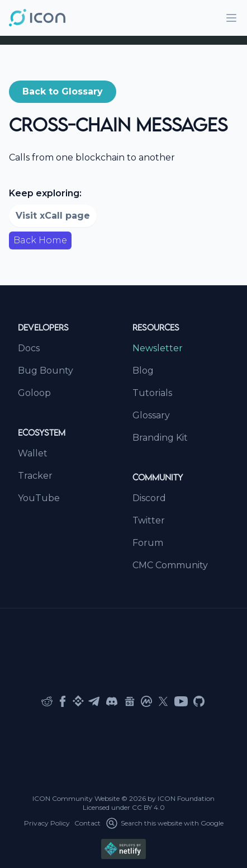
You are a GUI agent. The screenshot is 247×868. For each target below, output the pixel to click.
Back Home (40, 240)
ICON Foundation (186, 798)
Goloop (34, 393)
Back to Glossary (63, 91)
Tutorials (152, 393)
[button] (63, 92)
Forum (148, 543)
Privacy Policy (47, 823)
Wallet (33, 453)
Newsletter (158, 348)
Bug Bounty (46, 371)
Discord (149, 498)
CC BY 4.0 (148, 807)
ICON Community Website (76, 798)
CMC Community (170, 565)
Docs (29, 348)
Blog (143, 371)
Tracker (35, 476)
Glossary (151, 415)
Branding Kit (160, 438)
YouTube (39, 498)
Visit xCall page (53, 216)
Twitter (149, 520)
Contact (87, 823)
